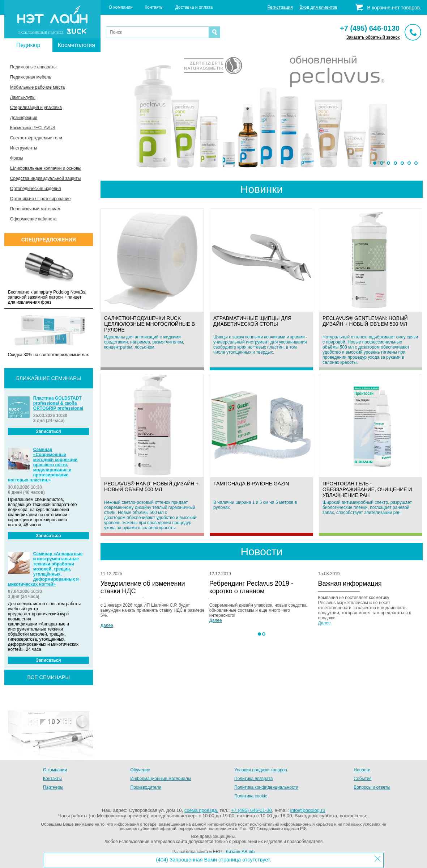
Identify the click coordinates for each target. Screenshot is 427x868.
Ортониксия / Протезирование (40, 199)
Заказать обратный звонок (373, 37)
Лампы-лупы (23, 97)
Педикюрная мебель (31, 77)
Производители (146, 787)
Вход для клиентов (318, 7)
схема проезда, (201, 810)
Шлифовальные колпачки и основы (46, 168)
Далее (107, 625)
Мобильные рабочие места (37, 87)
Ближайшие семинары (49, 378)
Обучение (140, 770)
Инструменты (24, 148)
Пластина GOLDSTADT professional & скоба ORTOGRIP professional (58, 403)
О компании (121, 7)
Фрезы (17, 158)
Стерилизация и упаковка (36, 108)
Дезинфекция (24, 118)
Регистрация (280, 7)
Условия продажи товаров (261, 770)
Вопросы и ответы (372, 787)
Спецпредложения (49, 240)
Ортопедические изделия (36, 189)
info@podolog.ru (308, 810)
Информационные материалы (161, 779)
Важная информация (350, 583)
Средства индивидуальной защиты (46, 178)
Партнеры (53, 787)
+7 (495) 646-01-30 (251, 810)
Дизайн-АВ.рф (240, 852)
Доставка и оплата (194, 7)
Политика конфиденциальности (266, 787)
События (363, 779)
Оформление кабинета (33, 219)
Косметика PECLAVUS (33, 128)
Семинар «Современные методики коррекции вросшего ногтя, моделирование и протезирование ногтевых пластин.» (43, 465)
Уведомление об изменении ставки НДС (143, 587)
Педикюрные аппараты (33, 67)
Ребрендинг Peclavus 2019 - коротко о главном (251, 587)
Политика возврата (253, 779)
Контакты (154, 7)
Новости (362, 770)
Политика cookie (251, 796)
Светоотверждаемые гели (36, 138)
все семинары (48, 677)
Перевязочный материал (35, 209)
